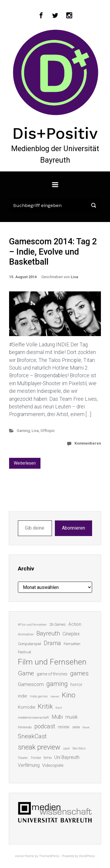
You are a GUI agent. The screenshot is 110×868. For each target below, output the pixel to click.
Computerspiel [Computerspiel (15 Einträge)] (29, 644)
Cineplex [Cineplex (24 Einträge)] (71, 634)
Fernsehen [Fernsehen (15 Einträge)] (72, 644)
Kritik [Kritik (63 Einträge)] (45, 706)
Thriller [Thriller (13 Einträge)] (36, 758)
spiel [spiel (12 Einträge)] (66, 748)
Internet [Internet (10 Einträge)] (55, 696)
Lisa (74, 277)
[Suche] (55, 205)
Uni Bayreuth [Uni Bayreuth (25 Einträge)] (67, 757)
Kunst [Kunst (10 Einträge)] (59, 708)
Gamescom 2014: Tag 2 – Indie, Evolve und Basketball (53, 252)
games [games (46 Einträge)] (79, 673)
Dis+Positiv (55, 133)
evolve (20, 856)
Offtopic (48, 431)
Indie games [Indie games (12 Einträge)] (39, 696)
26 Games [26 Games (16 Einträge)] (57, 624)
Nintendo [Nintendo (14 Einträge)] (25, 727)
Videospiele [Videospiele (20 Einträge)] (53, 765)
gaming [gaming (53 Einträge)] (57, 684)
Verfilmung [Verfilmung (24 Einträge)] (29, 765)
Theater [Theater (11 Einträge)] (23, 758)
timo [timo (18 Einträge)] (48, 757)
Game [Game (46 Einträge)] (26, 673)
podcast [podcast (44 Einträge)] (45, 726)
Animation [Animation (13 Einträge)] (26, 634)
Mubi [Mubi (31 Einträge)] (57, 717)
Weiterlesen (25, 463)
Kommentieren (88, 443)
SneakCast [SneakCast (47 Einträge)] (32, 736)
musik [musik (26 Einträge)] (72, 717)
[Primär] (55, 185)
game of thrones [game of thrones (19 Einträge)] (52, 674)
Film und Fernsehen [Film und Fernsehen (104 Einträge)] (52, 662)
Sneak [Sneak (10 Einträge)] (86, 727)
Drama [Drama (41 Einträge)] (52, 643)
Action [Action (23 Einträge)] (75, 624)
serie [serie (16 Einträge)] (76, 727)
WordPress (87, 856)
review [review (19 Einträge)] (64, 727)
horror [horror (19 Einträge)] (76, 685)
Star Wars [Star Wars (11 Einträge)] (79, 748)
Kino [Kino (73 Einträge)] (69, 695)
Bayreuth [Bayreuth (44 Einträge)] (48, 633)
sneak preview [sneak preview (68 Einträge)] (39, 747)
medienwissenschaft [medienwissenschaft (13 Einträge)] (33, 718)
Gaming (23, 431)
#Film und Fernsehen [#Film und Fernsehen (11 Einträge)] (32, 625)
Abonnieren (73, 528)
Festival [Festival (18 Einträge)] (24, 652)
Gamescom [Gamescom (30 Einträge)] (31, 684)
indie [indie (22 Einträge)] (23, 696)
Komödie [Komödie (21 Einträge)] (27, 707)
